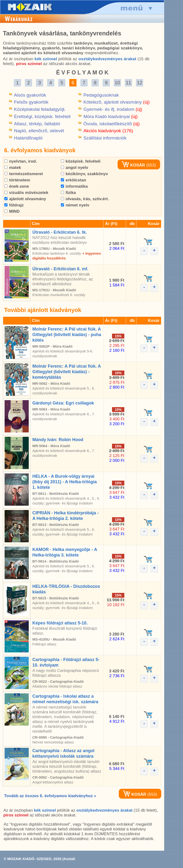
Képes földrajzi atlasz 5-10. (60, 623)
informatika (74, 186)
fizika (68, 193)
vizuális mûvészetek (26, 193)
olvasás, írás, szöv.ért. (85, 199)
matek (13, 168)
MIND (12, 211)
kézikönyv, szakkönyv (84, 174)
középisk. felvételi (81, 161)
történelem (17, 180)
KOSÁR (133, 165)
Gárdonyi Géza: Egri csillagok (63, 403)
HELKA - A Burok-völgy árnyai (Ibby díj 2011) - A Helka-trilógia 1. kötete (65, 482)
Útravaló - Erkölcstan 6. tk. (60, 232)
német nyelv (75, 205)
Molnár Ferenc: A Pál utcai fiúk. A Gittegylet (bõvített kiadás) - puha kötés (67, 335)
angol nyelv (74, 168)
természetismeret (24, 174)
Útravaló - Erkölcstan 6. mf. (60, 269)
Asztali (69, 859)
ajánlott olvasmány (25, 199)
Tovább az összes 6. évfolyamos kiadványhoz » (50, 796)
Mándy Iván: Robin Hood (58, 440)
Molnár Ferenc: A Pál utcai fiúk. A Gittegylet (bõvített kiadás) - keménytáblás (67, 372)
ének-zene (17, 186)
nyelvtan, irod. (21, 161)
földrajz (14, 205)
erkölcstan (74, 180)
